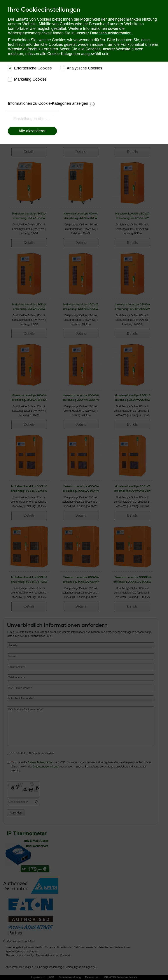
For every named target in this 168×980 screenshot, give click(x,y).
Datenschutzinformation (111, 33)
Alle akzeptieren (32, 131)
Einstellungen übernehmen (35, 119)
